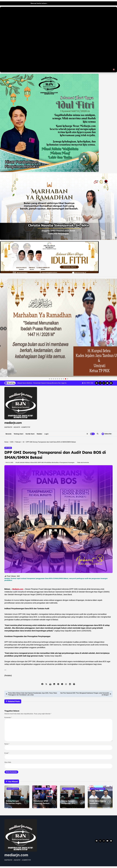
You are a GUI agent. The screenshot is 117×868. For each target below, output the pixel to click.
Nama (7, 746)
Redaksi (39, 434)
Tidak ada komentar (83, 464)
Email (7, 755)
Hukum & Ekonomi (13, 790)
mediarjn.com (13, 423)
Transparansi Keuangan (67, 464)
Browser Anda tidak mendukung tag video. (58, 40)
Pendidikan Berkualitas (52, 464)
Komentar (8, 719)
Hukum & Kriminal (68, 790)
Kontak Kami (30, 434)
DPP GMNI (8, 448)
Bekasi (28, 464)
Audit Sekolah (21, 464)
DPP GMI (41, 464)
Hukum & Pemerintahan (98, 790)
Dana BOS (34, 464)
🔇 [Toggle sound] (114, 70)
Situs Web (8, 764)
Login (46, 434)
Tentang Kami (18, 434)
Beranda (9, 434)
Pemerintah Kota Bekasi (42, 790)
